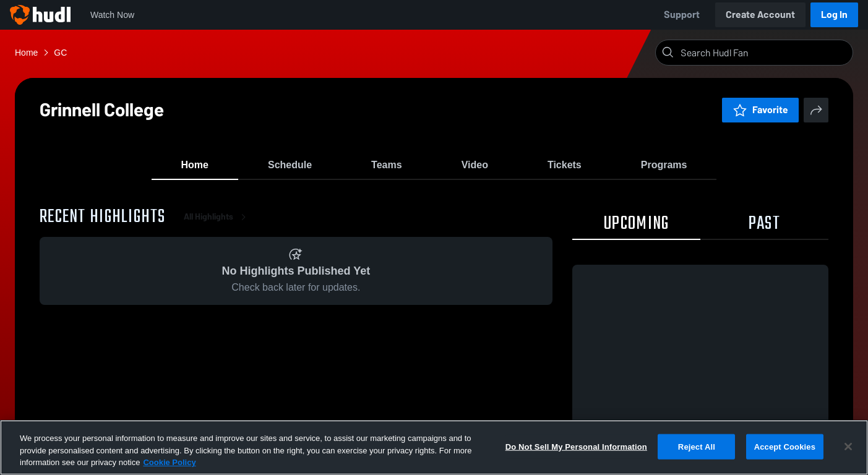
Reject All (697, 446)
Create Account (760, 15)
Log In (834, 15)
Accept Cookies (785, 446)
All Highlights (217, 222)
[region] (434, 447)
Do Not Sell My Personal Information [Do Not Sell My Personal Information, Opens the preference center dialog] (576, 446)
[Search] (764, 53)
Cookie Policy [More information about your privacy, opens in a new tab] (169, 462)
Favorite (760, 110)
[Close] (848, 447)
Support (682, 15)
